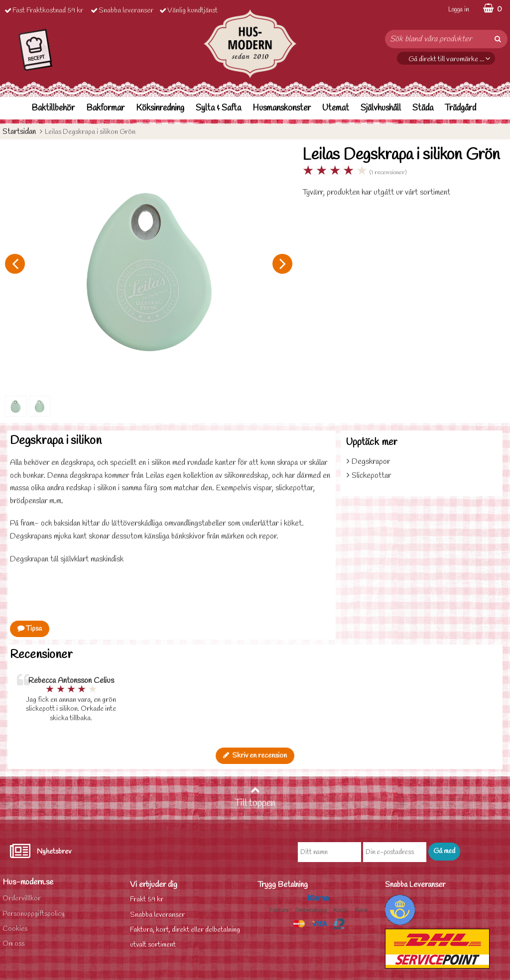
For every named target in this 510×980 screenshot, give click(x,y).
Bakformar (105, 108)
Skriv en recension (255, 756)
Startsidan (19, 132)
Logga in (459, 10)
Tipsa (30, 629)
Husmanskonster (282, 108)
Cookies (15, 929)
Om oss (13, 944)
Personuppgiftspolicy (34, 914)
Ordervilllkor (22, 899)
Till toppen (255, 797)
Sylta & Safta (218, 108)
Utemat (336, 108)
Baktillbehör (53, 108)
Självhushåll (381, 108)
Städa (423, 108)
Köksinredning (160, 108)
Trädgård (460, 108)
